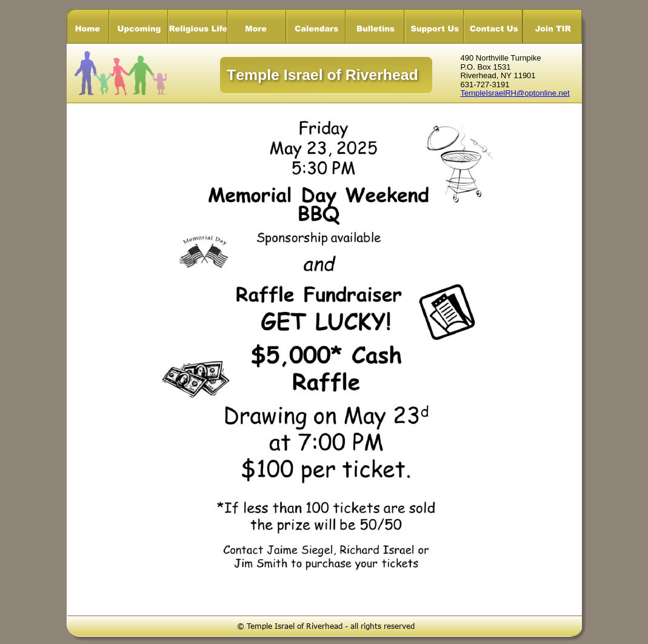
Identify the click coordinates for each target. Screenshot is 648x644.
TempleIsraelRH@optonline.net (515, 93)
